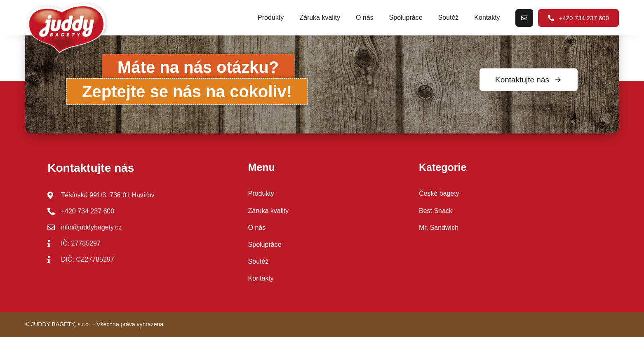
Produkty (271, 18)
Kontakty (487, 18)
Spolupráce (406, 18)
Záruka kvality (320, 18)
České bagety (439, 193)
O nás (365, 18)
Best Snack (436, 211)
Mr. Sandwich (439, 228)
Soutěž (449, 18)
